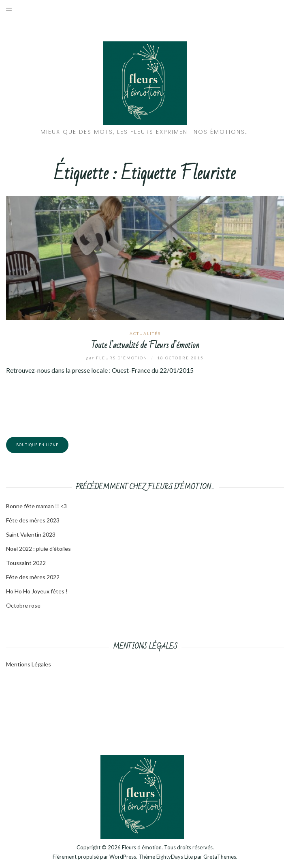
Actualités (145, 333)
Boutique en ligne (37, 445)
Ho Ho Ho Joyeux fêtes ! (37, 591)
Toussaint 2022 (26, 563)
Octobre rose (23, 605)
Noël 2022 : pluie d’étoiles (38, 549)
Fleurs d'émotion (118, 358)
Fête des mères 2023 (33, 520)
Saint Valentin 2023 (31, 534)
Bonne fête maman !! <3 (36, 506)
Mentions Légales (29, 664)
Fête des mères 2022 (33, 577)
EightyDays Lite (175, 857)
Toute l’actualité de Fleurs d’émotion (145, 345)
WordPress (123, 857)
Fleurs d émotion (142, 847)
